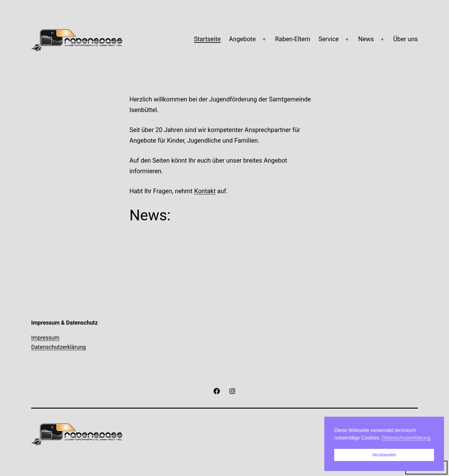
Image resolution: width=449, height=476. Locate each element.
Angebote (242, 39)
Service (328, 39)
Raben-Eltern (293, 39)
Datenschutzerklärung (58, 347)
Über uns (406, 39)
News (366, 39)
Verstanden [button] (384, 455)
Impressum (45, 338)
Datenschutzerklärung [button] (406, 438)
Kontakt (205, 191)
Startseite (207, 39)
